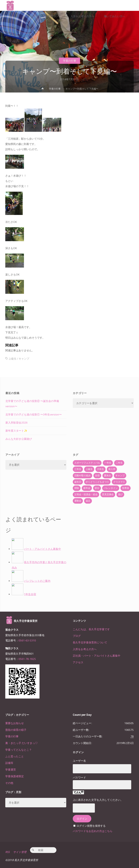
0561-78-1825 (27, 659)
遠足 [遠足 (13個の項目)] (88, 501)
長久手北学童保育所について (90, 642)
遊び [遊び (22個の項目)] (120, 494)
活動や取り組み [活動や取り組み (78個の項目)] (82, 475)
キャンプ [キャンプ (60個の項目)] (120, 475)
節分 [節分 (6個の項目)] (97, 488)
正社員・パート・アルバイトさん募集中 (97, 656)
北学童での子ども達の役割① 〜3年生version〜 (34, 414)
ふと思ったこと (15, 756)
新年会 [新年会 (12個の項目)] (87, 488)
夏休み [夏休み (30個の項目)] (108, 475)
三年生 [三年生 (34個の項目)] (78, 469)
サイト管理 (20, 852)
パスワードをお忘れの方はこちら (93, 831)
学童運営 (11, 770)
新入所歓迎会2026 (16, 423)
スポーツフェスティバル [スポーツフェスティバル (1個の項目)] (87, 463)
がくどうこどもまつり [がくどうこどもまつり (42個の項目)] (97, 482)
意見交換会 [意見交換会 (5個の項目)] (108, 494)
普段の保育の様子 (16, 730)
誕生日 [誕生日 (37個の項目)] (78, 482)
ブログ (77, 636)
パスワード (79, 777)
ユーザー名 (79, 761)
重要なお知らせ (15, 723)
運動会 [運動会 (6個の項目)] (78, 501)
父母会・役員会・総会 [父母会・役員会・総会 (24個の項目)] (86, 494)
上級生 (13, 359)
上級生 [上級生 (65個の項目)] (89, 469)
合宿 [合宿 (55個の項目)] (97, 475)
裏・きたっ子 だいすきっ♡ (21, 743)
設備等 (9, 763)
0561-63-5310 (27, 640)
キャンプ (24, 359)
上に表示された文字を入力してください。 (98, 800)
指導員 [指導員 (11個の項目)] (126, 488)
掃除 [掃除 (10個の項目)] (77, 488)
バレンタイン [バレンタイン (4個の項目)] (111, 488)
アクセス (78, 662)
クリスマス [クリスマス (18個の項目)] (119, 482)
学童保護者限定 (15, 776)
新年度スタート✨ (16, 431)
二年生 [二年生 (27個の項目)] (119, 463)
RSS (8, 852)
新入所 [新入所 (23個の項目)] (112, 469)
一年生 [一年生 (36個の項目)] (108, 463)
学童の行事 (70, 61)
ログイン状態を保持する (91, 826)
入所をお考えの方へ (85, 649)
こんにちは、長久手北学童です (91, 629)
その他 (9, 783)
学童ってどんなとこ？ (19, 750)
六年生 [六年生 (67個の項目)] (101, 469)
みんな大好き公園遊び (19, 439)
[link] (28, 27)
